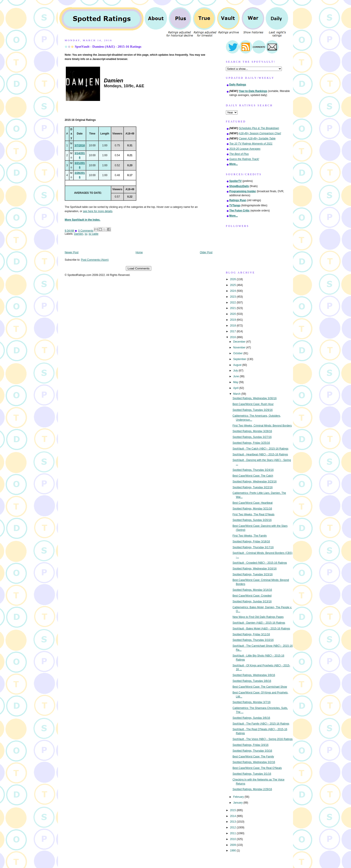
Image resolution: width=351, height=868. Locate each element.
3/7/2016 (80, 145)
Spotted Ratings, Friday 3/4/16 (251, 745)
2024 (233, 291)
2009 (233, 845)
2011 (233, 833)
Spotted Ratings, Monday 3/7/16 (252, 702)
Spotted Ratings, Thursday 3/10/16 (253, 640)
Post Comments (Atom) (95, 260)
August (238, 365)
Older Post (206, 252)
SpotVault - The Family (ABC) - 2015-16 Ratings (261, 724)
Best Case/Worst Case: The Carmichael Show (260, 687)
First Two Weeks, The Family (250, 536)
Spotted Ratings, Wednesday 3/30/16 (255, 398)
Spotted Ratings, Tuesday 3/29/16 (253, 410)
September (240, 359)
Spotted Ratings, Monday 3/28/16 (252, 431)
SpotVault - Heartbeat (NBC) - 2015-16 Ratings (260, 454)
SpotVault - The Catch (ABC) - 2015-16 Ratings (260, 449)
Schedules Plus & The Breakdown (259, 128)
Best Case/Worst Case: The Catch (253, 476)
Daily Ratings (238, 85)
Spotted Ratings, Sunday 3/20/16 (252, 520)
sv (86, 234)
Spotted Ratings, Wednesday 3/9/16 (254, 675)
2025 (233, 285)
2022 (233, 303)
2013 (233, 822)
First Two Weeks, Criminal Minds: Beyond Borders (262, 426)
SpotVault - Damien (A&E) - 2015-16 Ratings (108, 46)
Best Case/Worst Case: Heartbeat (253, 503)
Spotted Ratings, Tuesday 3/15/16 (253, 574)
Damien (79, 234)
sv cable (94, 234)
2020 (233, 314)
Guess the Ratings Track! (244, 159)
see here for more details (98, 211)
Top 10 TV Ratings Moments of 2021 (251, 144)
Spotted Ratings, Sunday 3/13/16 (252, 601)
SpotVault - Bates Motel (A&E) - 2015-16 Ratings (261, 629)
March (237, 394)
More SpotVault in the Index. (82, 220)
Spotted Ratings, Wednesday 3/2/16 (254, 762)
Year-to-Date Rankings (253, 91)
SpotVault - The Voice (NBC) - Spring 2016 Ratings (263, 739)
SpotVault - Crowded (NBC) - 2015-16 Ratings (260, 563)
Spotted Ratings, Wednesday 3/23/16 (255, 482)
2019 (233, 320)
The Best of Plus (239, 154)
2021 (233, 308)
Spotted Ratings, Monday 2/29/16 (252, 789)
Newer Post (72, 252)
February (239, 797)
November (240, 348)
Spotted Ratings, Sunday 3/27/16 (252, 437)
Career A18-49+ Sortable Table (257, 139)
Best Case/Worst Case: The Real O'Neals (257, 768)
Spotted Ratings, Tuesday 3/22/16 (253, 487)
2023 (233, 297)
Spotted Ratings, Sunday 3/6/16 (251, 718)
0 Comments (86, 231)
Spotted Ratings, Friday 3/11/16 (251, 634)
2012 (233, 827)
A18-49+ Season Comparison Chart (260, 133)
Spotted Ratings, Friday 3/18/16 (251, 542)
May (236, 382)
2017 (233, 331)
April (236, 388)
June (236, 376)
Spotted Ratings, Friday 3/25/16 (251, 443)
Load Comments (139, 268)
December (240, 342)
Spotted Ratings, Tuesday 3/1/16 (252, 774)
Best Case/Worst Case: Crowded (252, 596)
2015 (233, 810)
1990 (233, 851)
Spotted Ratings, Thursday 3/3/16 (252, 751)
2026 (233, 279)
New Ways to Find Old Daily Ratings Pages (258, 617)
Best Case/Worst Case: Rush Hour (253, 404)
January (238, 803)
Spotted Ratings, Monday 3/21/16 (252, 509)
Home (139, 252)
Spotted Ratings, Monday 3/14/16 (252, 590)
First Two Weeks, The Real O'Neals (254, 514)
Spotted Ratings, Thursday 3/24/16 (253, 470)
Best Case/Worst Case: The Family (253, 757)
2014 (233, 816)
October (238, 353)
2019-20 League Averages (245, 149)
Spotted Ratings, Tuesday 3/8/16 (252, 681)
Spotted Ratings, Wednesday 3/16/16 (255, 569)
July (236, 371)
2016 (233, 337)
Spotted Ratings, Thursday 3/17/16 (253, 547)
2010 (233, 839)
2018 (233, 326)
